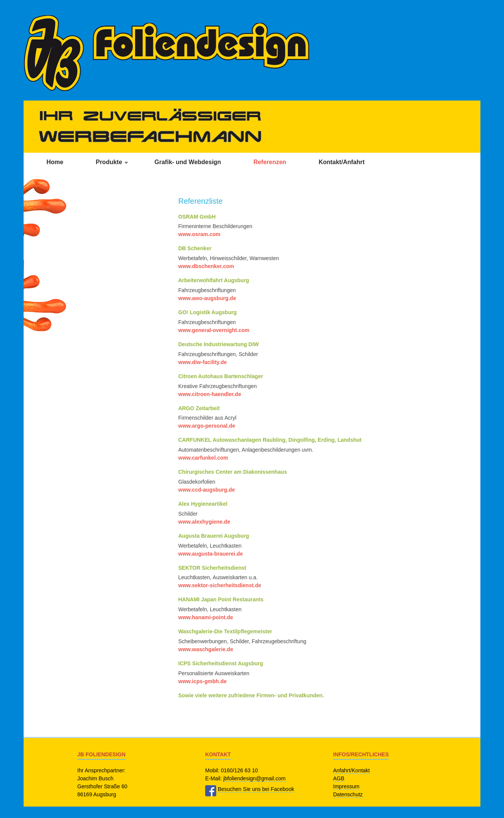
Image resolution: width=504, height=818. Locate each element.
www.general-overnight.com (214, 330)
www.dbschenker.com (206, 266)
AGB (339, 778)
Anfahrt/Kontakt (352, 770)
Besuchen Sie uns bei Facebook (250, 789)
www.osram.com (199, 234)
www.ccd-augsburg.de (207, 490)
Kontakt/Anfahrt (342, 162)
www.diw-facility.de (203, 362)
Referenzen (270, 162)
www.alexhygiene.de (204, 522)
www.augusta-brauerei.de (211, 554)
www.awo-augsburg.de (207, 298)
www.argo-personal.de (207, 426)
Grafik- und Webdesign (188, 162)
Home (55, 162)
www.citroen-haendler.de (210, 394)
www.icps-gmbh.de (202, 681)
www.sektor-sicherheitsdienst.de (220, 585)
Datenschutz (348, 794)
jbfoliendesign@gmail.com (254, 778)
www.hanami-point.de (206, 617)
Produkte (109, 162)
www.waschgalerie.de (206, 649)
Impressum (346, 786)
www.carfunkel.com (203, 458)
